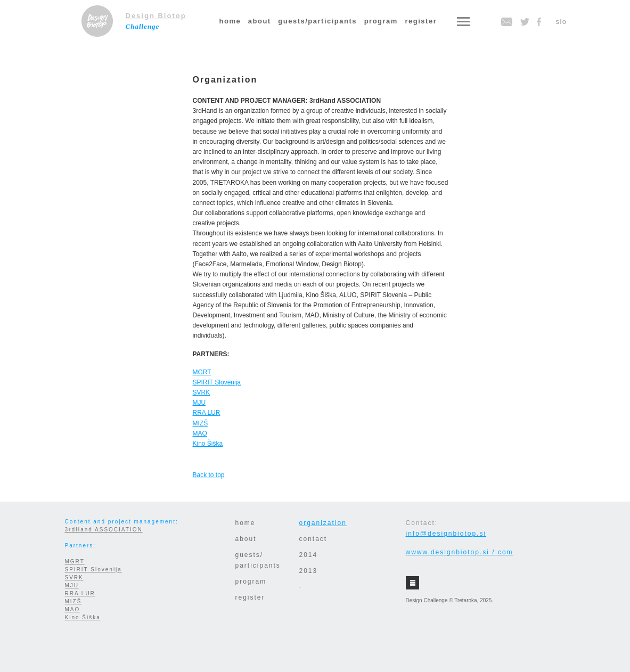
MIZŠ (201, 423)
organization (323, 523)
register (421, 21)
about (260, 21)
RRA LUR (207, 413)
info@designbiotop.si (446, 534)
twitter (525, 22)
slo (561, 22)
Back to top (209, 475)
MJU (199, 403)
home (230, 21)
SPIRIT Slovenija (217, 382)
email (507, 22)
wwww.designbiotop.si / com (460, 552)
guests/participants (317, 21)
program (381, 21)
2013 (309, 571)
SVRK (202, 392)
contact (313, 539)
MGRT (202, 372)
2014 (309, 555)
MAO (200, 433)
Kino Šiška (208, 444)
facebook (539, 22)
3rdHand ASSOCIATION (104, 530)
